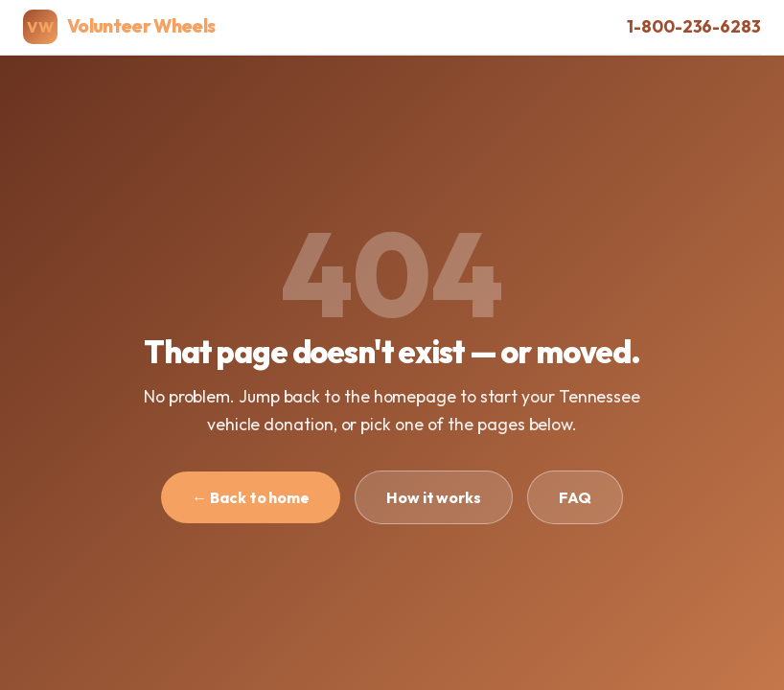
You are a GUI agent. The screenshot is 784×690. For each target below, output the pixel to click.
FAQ (575, 497)
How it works (434, 497)
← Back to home (251, 497)
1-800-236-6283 (694, 26)
